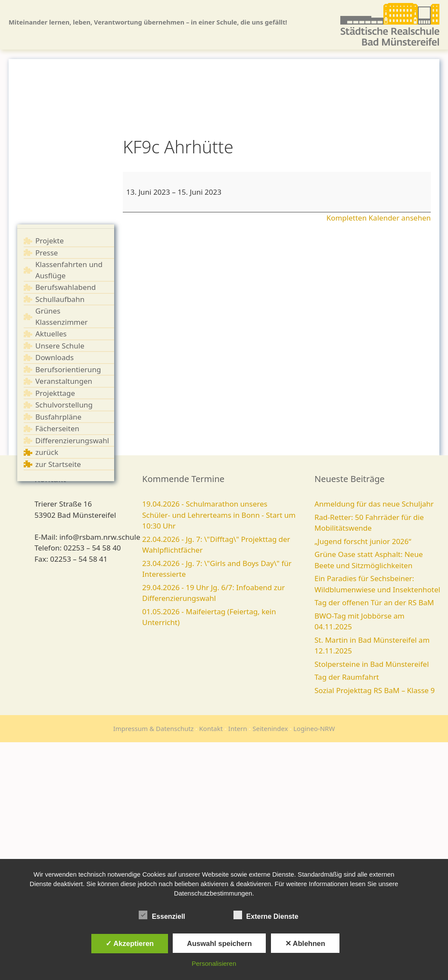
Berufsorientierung (68, 369)
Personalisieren (214, 963)
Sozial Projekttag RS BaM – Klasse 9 (375, 690)
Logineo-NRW (314, 728)
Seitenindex (270, 728)
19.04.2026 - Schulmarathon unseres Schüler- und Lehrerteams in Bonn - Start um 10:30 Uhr (219, 515)
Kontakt (211, 728)
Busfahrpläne (58, 417)
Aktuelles (51, 334)
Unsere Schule (60, 346)
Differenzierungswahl (72, 440)
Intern (238, 728)
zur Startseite (58, 464)
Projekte (50, 241)
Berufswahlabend (66, 287)
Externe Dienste (266, 915)
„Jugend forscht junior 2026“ (363, 541)
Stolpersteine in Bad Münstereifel (372, 664)
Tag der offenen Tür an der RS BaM (374, 602)
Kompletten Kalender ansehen (379, 218)
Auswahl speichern (219, 943)
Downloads (54, 357)
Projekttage (55, 393)
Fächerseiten (57, 428)
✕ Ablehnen (305, 943)
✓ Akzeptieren (130, 943)
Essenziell (162, 915)
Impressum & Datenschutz (154, 728)
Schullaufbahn (60, 299)
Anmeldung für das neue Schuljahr (374, 504)
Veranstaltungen (64, 381)
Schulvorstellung (64, 405)
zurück (47, 452)
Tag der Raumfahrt (347, 677)
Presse (47, 253)
